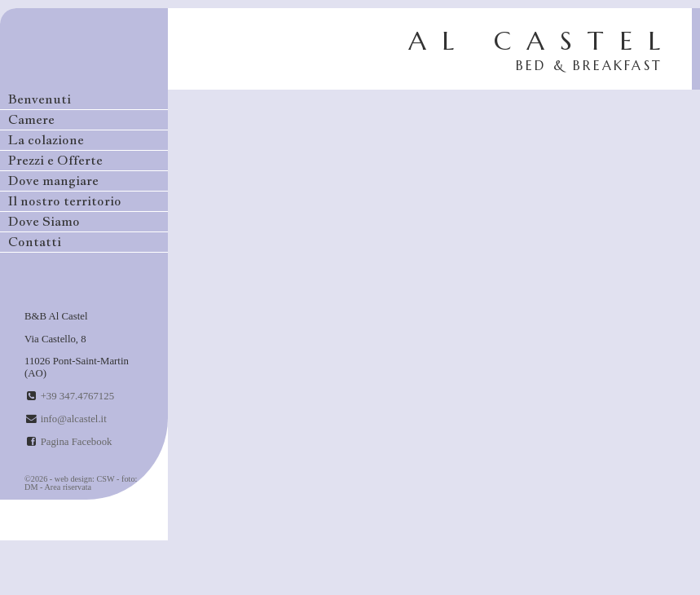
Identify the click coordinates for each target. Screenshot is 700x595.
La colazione (46, 140)
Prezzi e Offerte (55, 160)
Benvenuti (40, 99)
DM (31, 487)
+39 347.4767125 (77, 396)
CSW (106, 479)
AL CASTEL (542, 49)
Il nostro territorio (65, 201)
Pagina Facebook (77, 442)
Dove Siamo (44, 221)
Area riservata (68, 487)
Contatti (35, 242)
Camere (31, 119)
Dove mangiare (53, 181)
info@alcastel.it (74, 419)
